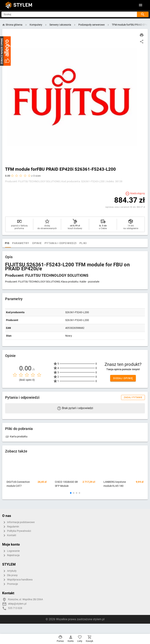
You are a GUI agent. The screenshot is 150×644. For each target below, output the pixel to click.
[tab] (9, 243)
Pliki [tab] (94, 243)
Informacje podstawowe (18, 522)
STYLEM (23, 5)
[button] (71, 493)
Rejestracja (11, 555)
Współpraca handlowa (17, 580)
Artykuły (9, 571)
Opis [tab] (17, 243)
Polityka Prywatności (17, 531)
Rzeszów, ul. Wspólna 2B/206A (25, 599)
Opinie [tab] (48, 243)
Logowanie (11, 551)
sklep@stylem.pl (17, 604)
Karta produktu (16, 436)
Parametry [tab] (32, 243)
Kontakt (9, 535)
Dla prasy (10, 575)
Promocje (10, 584)
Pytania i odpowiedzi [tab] (72, 243)
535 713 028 (15, 608)
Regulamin (11, 527)
